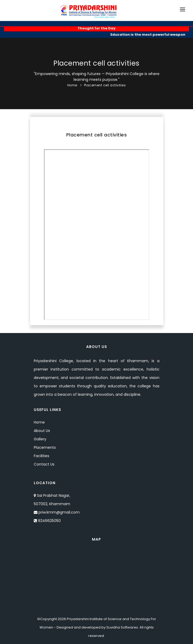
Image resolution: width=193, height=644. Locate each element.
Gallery (40, 439)
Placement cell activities (105, 85)
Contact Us (44, 464)
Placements (45, 447)
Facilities (42, 456)
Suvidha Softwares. (123, 627)
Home (72, 85)
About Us (42, 431)
